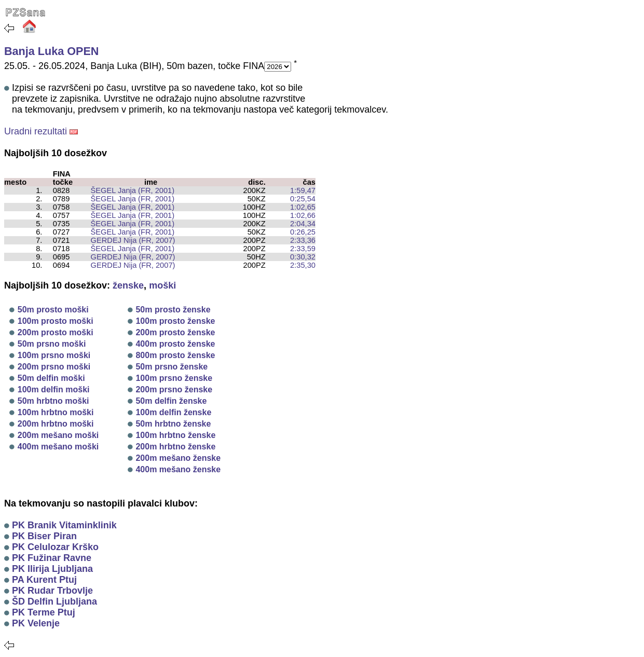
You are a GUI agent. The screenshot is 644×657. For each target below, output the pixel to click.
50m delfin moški (51, 378)
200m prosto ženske (175, 332)
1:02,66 (303, 215)
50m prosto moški (53, 310)
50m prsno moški (52, 344)
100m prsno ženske (174, 378)
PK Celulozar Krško (55, 547)
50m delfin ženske (171, 401)
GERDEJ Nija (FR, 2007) (128, 240)
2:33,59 (303, 249)
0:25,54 (303, 199)
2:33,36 (303, 240)
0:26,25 (303, 232)
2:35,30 (303, 265)
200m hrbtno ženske (175, 447)
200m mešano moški (58, 435)
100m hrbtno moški (56, 412)
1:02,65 (303, 207)
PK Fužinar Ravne (52, 558)
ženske (128, 285)
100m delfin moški (54, 389)
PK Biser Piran (44, 536)
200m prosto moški (56, 332)
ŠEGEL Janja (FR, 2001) (128, 190)
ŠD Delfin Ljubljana (54, 601)
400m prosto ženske (175, 344)
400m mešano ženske (178, 469)
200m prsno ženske (174, 389)
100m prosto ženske (175, 321)
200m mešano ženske (178, 458)
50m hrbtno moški (53, 401)
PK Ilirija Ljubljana (52, 569)
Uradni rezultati (36, 131)
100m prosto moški (56, 321)
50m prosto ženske (173, 310)
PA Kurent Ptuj (44, 580)
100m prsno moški (54, 355)
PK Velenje (36, 623)
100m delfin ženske (173, 412)
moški (162, 285)
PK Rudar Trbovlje (52, 591)
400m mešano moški (58, 447)
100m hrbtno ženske (175, 435)
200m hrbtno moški (56, 424)
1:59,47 (303, 190)
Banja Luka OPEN (51, 51)
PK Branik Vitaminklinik (64, 525)
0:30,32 (303, 257)
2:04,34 (303, 224)
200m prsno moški (54, 367)
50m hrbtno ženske (173, 424)
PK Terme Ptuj (44, 612)
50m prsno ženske (172, 367)
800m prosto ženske (175, 355)
